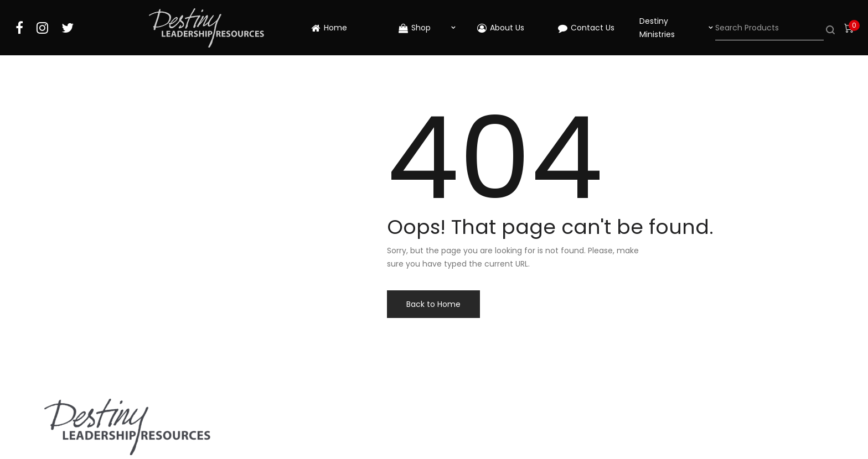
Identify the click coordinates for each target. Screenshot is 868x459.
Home (329, 28)
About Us (501, 28)
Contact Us (586, 28)
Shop (415, 28)
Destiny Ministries (657, 28)
